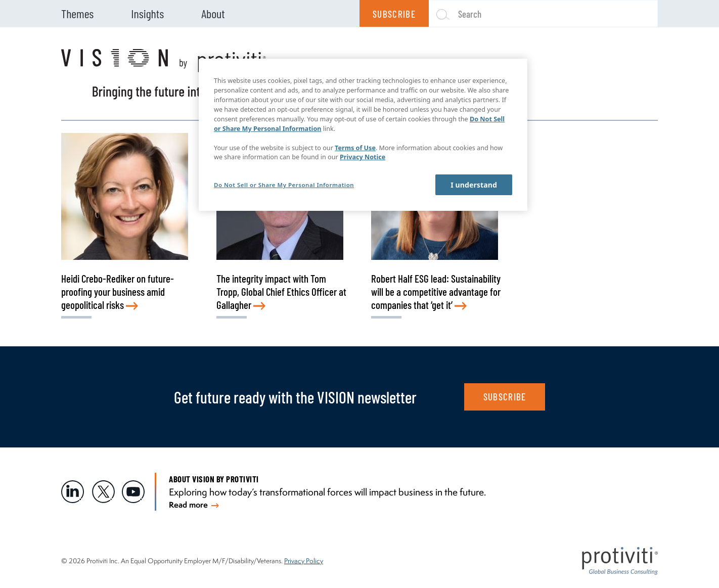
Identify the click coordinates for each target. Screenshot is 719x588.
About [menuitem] (213, 13)
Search (470, 14)
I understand (474, 185)
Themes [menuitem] (77, 13)
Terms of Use (355, 148)
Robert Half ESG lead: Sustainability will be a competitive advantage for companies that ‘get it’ (436, 291)
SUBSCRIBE (505, 397)
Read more (194, 505)
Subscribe (394, 14)
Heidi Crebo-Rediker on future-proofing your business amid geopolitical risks (118, 291)
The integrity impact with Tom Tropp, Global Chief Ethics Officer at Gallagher (281, 291)
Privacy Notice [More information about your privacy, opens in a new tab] (363, 157)
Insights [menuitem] (147, 13)
